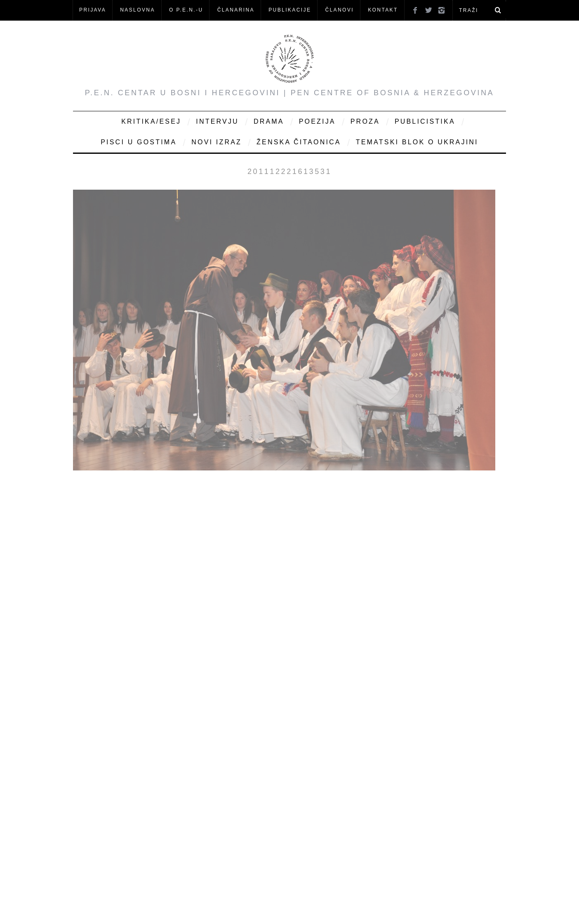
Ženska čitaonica (299, 142)
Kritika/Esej (151, 121)
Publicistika (425, 121)
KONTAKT (383, 10)
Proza (365, 121)
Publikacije (290, 10)
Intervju (217, 121)
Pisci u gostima (139, 142)
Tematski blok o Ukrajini (417, 142)
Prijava (93, 10)
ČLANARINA (236, 10)
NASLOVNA (138, 10)
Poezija (317, 121)
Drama (269, 121)
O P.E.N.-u (186, 10)
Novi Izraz (217, 142)
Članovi (339, 10)
